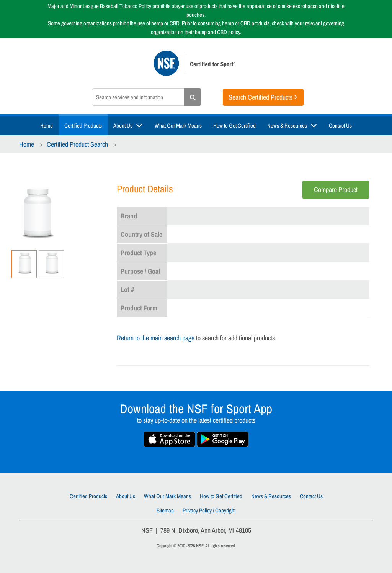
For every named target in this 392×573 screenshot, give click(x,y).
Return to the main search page (156, 338)
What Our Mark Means (178, 126)
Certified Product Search (77, 144)
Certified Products (83, 126)
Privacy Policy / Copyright (209, 510)
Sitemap (165, 510)
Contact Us (340, 126)
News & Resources (287, 126)
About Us (123, 126)
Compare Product (336, 190)
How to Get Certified (234, 126)
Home (47, 126)
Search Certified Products (261, 97)
